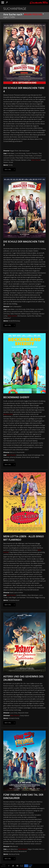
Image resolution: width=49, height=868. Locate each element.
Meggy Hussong (40, 597)
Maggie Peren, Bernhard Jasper (20, 151)
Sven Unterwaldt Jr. (16, 306)
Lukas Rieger (12, 597)
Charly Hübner (24, 715)
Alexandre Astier (23, 713)
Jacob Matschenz (12, 849)
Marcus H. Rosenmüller (17, 452)
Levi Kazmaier (21, 597)
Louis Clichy (13, 713)
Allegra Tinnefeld (33, 849)
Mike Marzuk (14, 846)
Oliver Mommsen (33, 595)
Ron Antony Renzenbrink (18, 851)
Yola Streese (30, 597)
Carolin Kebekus (21, 595)
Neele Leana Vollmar (16, 592)
